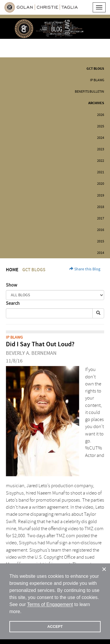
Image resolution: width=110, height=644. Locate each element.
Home (12, 270)
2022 (101, 161)
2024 (101, 138)
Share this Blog (85, 269)
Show (11, 285)
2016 (101, 230)
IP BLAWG (97, 80)
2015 (101, 241)
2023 (101, 149)
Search (13, 303)
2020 (101, 184)
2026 (101, 115)
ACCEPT (55, 626)
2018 (101, 207)
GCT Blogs (95, 69)
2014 (101, 253)
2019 (101, 195)
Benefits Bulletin (89, 92)
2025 (101, 126)
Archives (96, 103)
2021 (101, 172)
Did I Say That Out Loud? (40, 344)
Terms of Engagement (50, 604)
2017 (101, 218)
